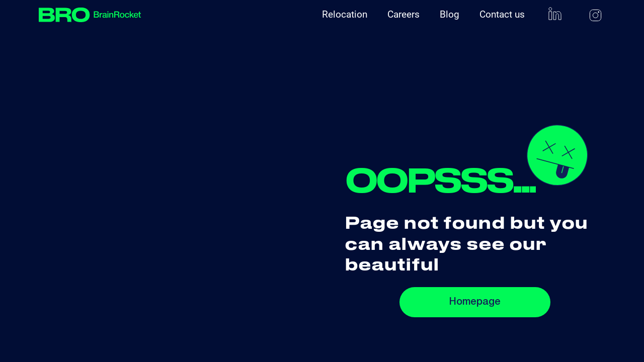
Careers (404, 14)
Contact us (502, 14)
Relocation (345, 14)
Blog (450, 14)
